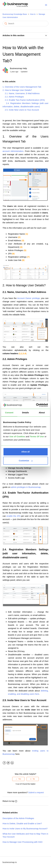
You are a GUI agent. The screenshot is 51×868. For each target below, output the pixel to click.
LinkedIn (12, 763)
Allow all (26, 452)
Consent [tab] (9, 413)
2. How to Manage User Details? (17, 90)
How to (33, 14)
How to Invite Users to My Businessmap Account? (25, 829)
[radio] (18, 779)
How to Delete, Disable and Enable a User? (22, 823)
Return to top (10, 801)
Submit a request (36, 792)
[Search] (26, 24)
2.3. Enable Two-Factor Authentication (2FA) (24, 100)
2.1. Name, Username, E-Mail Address (21, 93)
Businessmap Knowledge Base (15, 14)
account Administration (13, 151)
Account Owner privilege (29, 298)
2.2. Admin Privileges (13, 97)
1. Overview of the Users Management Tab (22, 87)
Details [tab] (26, 413)
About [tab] (42, 413)
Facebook (4, 763)
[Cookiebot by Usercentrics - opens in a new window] (36, 405)
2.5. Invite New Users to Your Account (21, 110)
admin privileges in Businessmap (26, 487)
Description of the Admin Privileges (18, 818)
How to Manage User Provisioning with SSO (23, 842)
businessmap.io (10, 862)
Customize (26, 461)
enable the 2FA (13, 516)
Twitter (8, 763)
